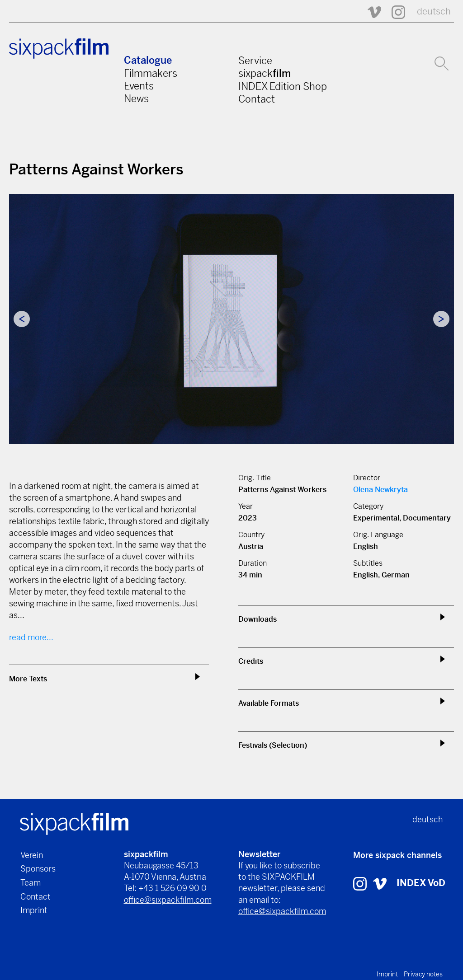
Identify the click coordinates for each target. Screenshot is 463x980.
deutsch (434, 12)
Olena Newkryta (380, 490)
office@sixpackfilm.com (168, 900)
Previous (22, 319)
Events (139, 86)
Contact (257, 99)
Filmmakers (151, 73)
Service (255, 61)
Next (441, 319)
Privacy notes (423, 974)
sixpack (265, 73)
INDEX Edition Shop (283, 86)
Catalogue (148, 60)
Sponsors (38, 869)
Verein (32, 855)
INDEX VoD (421, 883)
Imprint (34, 910)
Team (31, 883)
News (136, 98)
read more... (31, 637)
